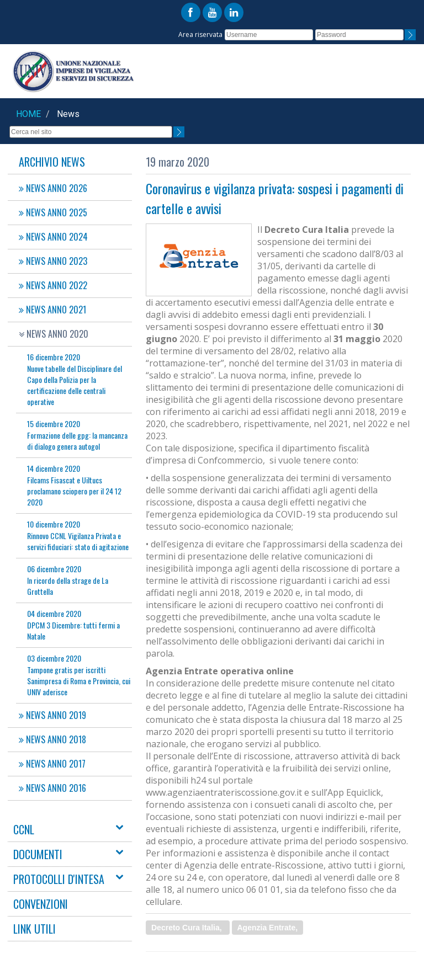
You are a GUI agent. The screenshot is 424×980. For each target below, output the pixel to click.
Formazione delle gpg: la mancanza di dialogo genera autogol (77, 435)
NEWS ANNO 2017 (52, 764)
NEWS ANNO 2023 (53, 261)
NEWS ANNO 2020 (54, 334)
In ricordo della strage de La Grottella (68, 580)
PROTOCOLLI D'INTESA (59, 879)
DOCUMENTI (38, 854)
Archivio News (52, 162)
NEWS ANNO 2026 (53, 188)
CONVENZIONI (41, 904)
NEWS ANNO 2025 (53, 212)
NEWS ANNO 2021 (52, 310)
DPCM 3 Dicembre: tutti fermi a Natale (73, 625)
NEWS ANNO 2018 (52, 739)
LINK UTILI (35, 929)
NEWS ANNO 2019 (52, 715)
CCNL (24, 829)
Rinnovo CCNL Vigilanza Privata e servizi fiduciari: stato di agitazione (78, 535)
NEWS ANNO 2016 (52, 788)
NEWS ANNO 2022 (53, 285)
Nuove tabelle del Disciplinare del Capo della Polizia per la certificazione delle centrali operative (75, 379)
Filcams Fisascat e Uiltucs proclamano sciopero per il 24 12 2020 (74, 485)
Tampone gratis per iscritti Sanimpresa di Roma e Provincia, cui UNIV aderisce (79, 675)
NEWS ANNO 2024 (53, 237)
